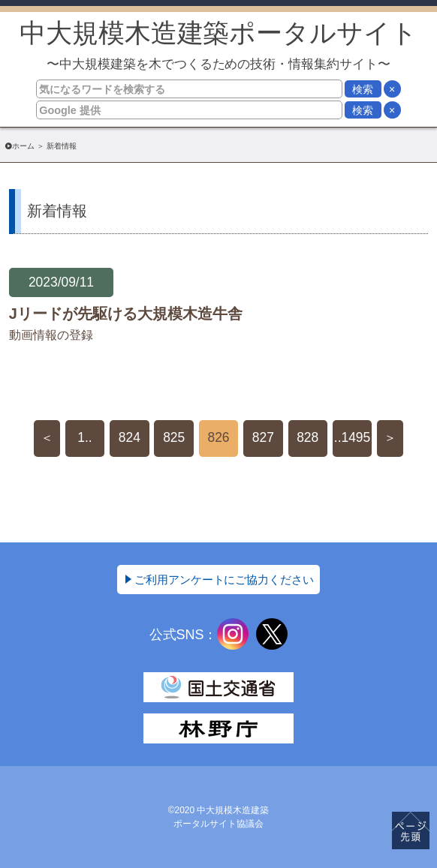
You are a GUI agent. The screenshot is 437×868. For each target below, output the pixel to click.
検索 (363, 89)
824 (130, 437)
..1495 (352, 437)
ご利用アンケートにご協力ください (225, 580)
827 (263, 437)
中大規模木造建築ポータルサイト (219, 45)
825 (174, 437)
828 (307, 437)
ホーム (23, 146)
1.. (84, 437)
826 (218, 437)
